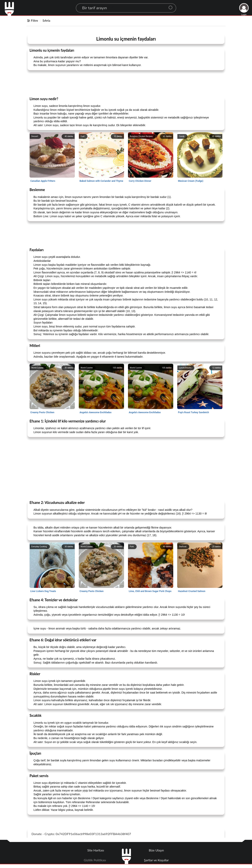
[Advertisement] (126, 83)
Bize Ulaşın (156, 850)
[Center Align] (172, 6)
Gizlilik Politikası (95, 860)
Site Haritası (96, 850)
